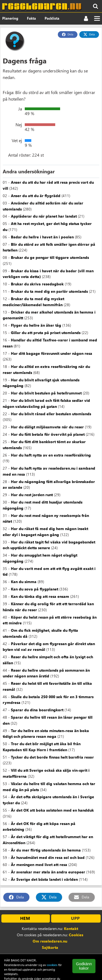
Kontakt (71, 928)
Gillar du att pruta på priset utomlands (46, 333)
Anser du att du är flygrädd (36, 196)
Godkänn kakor (84, 966)
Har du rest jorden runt (32, 495)
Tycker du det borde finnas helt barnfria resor (52, 757)
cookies (52, 965)
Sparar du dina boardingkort (37, 710)
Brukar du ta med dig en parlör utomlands (49, 291)
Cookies (76, 935)
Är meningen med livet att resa (39, 865)
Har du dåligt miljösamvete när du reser (47, 427)
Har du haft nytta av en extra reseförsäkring (51, 455)
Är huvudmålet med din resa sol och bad (48, 857)
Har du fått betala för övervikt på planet (48, 434)
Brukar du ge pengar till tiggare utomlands (50, 257)
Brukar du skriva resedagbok (37, 284)
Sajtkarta (50, 947)
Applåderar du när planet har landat (44, 216)
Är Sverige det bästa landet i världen (44, 879)
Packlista (52, 18)
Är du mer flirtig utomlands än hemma (46, 850)
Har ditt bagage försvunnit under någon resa (52, 353)
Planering (10, 18)
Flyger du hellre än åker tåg (36, 325)
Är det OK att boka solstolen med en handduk (52, 810)
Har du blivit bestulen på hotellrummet (46, 393)
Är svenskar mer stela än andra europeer (48, 872)
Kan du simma (24, 582)
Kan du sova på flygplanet (35, 589)
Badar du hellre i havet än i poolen (42, 237)
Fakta (31, 18)
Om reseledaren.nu (50, 941)
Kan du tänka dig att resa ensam (40, 596)
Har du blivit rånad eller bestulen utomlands (51, 414)
